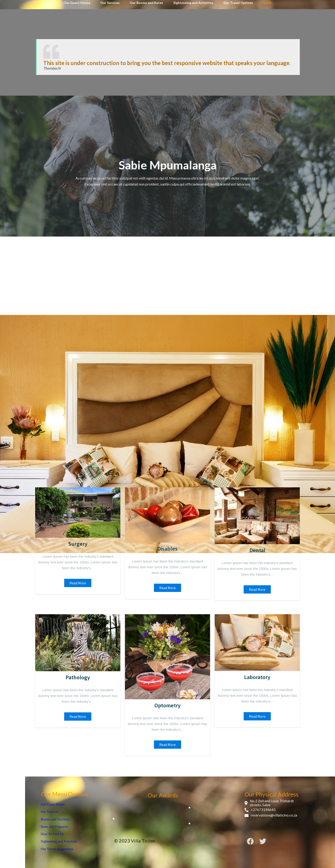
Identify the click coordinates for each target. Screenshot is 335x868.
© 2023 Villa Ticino (134, 841)
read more (78, 583)
